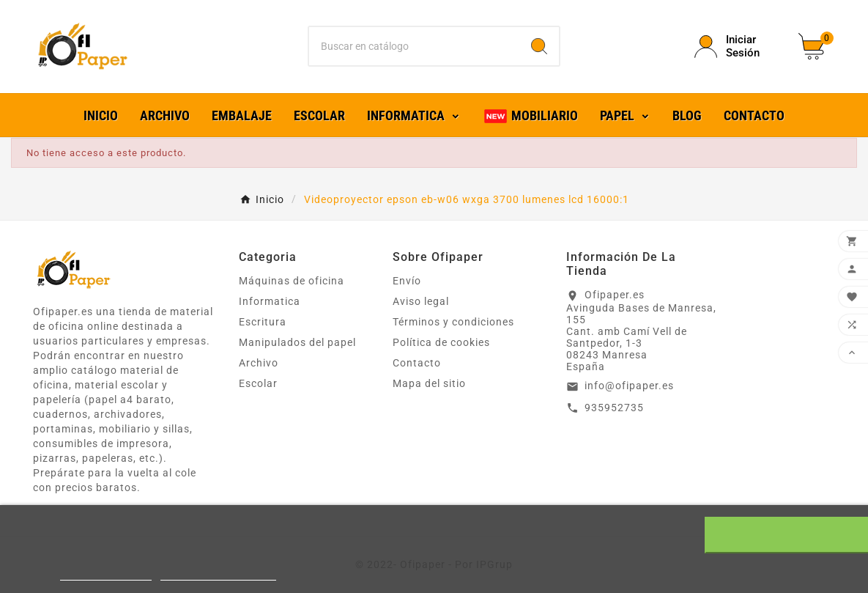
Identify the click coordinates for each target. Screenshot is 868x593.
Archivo (259, 363)
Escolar (258, 383)
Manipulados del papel (297, 342)
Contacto (417, 363)
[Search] (539, 46)
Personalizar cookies (218, 574)
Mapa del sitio (429, 383)
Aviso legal (421, 301)
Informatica (270, 301)
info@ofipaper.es (629, 386)
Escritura (263, 322)
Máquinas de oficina (292, 281)
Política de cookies (441, 342)
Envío (407, 281)
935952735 (614, 408)
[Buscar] (414, 46)
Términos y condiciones (453, 322)
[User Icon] (738, 46)
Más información (106, 574)
